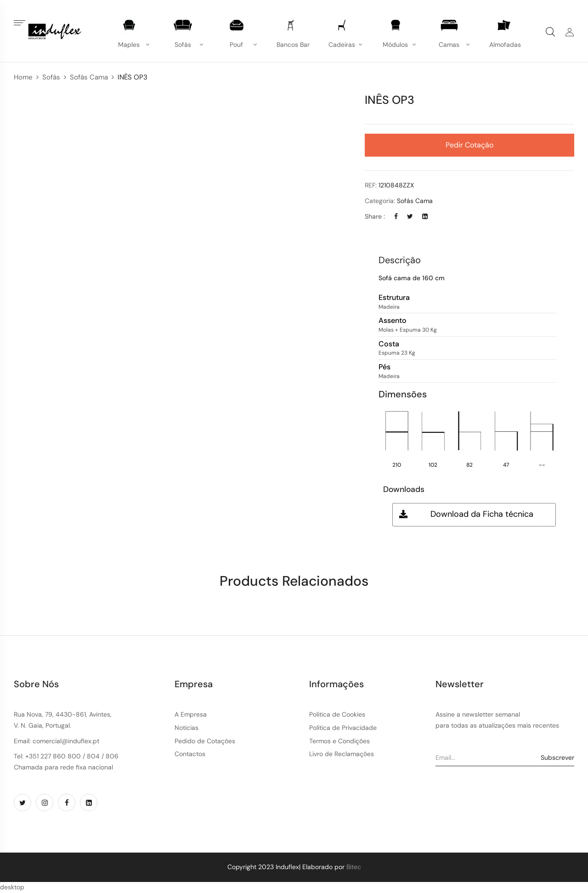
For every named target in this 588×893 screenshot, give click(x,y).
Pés (384, 367)
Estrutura (394, 298)
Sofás (51, 77)
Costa (389, 344)
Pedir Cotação (469, 145)
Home (23, 77)
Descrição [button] (400, 260)
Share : (375, 216)
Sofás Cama (89, 77)
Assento (393, 321)
